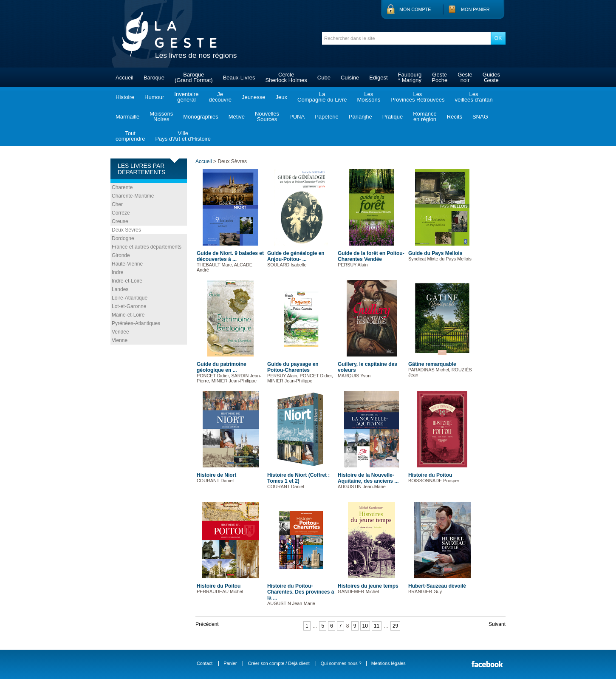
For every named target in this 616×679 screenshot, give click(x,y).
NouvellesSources (267, 116)
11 (377, 626)
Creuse (120, 221)
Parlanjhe (360, 117)
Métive (237, 117)
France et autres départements (147, 247)
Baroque (154, 78)
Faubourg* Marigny (410, 77)
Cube (324, 78)
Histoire (125, 97)
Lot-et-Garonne (129, 306)
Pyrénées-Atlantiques (136, 323)
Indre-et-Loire (127, 281)
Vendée (120, 332)
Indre (117, 272)
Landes (120, 289)
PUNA (297, 117)
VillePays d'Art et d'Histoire (183, 136)
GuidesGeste (491, 77)
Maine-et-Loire (128, 315)
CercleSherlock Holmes (286, 77)
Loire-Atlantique (130, 298)
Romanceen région (425, 116)
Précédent (207, 624)
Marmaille (127, 117)
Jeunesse (254, 97)
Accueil (124, 78)
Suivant (497, 624)
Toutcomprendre (130, 136)
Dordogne (123, 238)
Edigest (378, 78)
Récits (455, 117)
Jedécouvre (220, 97)
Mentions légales (389, 663)
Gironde (121, 255)
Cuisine (350, 78)
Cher (117, 204)
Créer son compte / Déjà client (278, 663)
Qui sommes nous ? (341, 663)
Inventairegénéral (186, 97)
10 (365, 626)
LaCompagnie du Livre (322, 97)
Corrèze (121, 213)
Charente (122, 187)
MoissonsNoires (161, 116)
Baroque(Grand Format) (194, 77)
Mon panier (475, 9)
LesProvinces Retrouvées (417, 97)
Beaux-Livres (239, 78)
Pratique (393, 117)
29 (395, 626)
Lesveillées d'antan (473, 97)
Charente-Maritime (133, 196)
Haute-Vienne (127, 264)
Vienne (120, 340)
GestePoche (439, 77)
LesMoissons (369, 97)
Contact (205, 663)
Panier (230, 663)
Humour (154, 97)
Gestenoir (465, 77)
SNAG (480, 117)
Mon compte (415, 9)
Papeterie (327, 117)
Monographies (201, 117)
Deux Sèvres (126, 230)
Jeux (281, 97)
